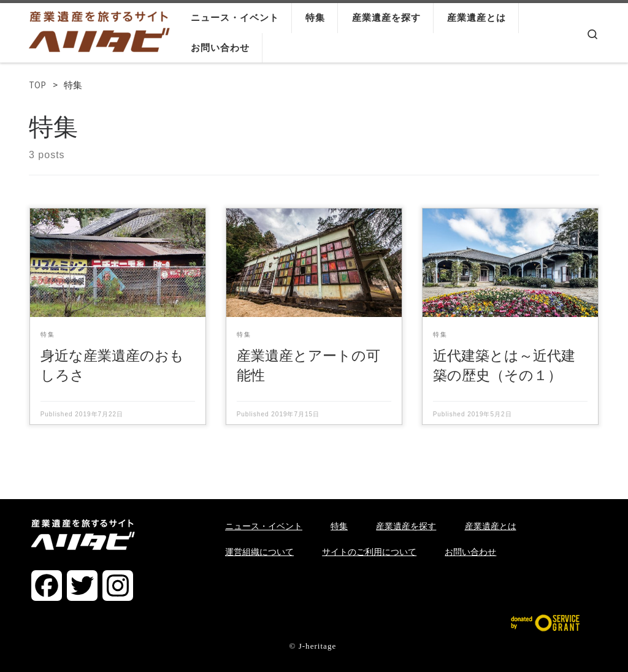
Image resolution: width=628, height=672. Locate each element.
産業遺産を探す (406, 526)
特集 (339, 526)
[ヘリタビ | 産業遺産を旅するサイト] (99, 29)
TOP (37, 85)
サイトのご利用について (369, 552)
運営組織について (259, 552)
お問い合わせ (470, 552)
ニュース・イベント (264, 526)
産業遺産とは (491, 526)
